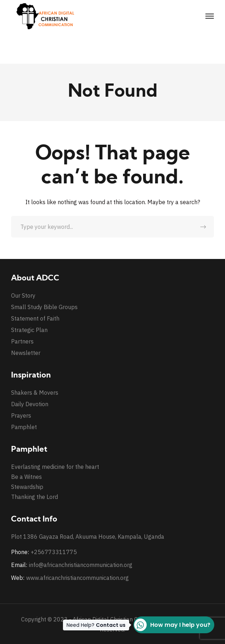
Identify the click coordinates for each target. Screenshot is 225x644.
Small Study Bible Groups (44, 307)
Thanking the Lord (35, 497)
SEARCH (203, 227)
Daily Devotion (30, 404)
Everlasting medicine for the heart (55, 467)
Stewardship (27, 487)
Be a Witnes (26, 477)
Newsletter (26, 353)
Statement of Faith (35, 318)
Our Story (23, 295)
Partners (22, 341)
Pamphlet (24, 427)
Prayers (21, 415)
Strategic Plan (29, 330)
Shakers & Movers (35, 393)
